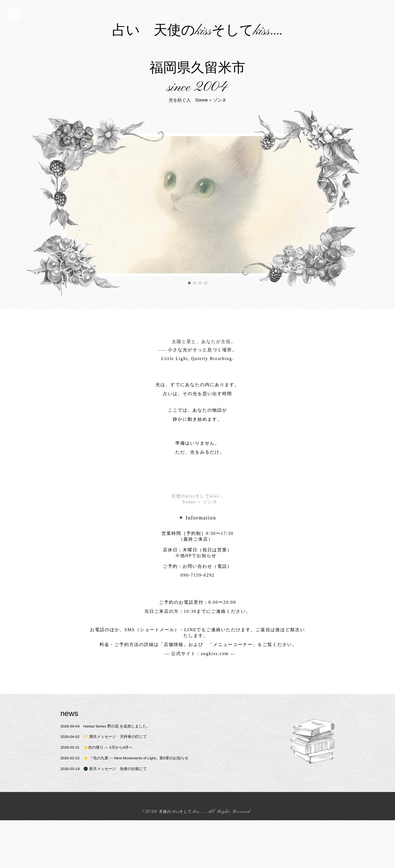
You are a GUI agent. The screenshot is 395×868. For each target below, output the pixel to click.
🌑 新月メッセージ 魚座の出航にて (110, 816)
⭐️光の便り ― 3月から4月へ (102, 795)
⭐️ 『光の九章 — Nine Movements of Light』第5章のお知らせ (134, 806)
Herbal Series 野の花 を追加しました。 (112, 774)
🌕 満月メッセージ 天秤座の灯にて (110, 784)
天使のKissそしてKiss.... (182, 859)
